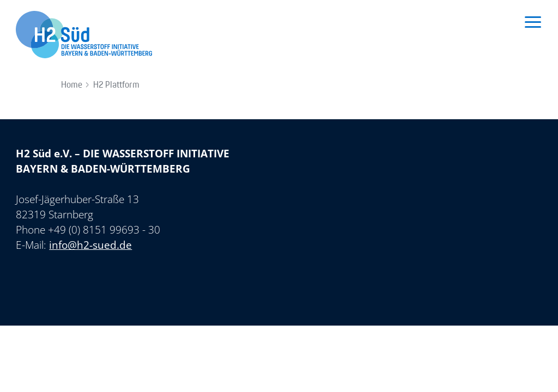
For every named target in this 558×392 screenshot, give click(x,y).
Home (72, 85)
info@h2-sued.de (90, 245)
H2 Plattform (116, 85)
